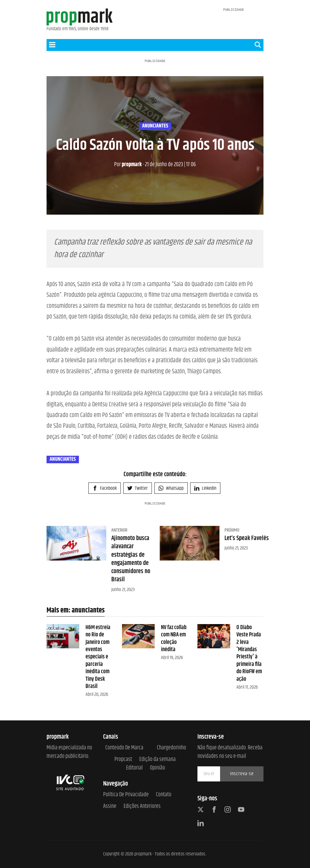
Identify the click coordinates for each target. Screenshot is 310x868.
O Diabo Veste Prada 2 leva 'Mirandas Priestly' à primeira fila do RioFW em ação (249, 653)
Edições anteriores (142, 806)
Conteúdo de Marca (124, 748)
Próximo (232, 530)
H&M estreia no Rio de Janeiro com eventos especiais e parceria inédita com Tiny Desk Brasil (98, 657)
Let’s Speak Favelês (247, 538)
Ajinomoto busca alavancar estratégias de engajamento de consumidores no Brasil (131, 559)
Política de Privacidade (126, 795)
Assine (110, 806)
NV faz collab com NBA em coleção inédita (174, 639)
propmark (128, 165)
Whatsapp (171, 488)
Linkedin (205, 488)
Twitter (138, 488)
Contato (164, 795)
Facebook (105, 488)
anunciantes (155, 126)
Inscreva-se (242, 774)
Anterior (119, 530)
